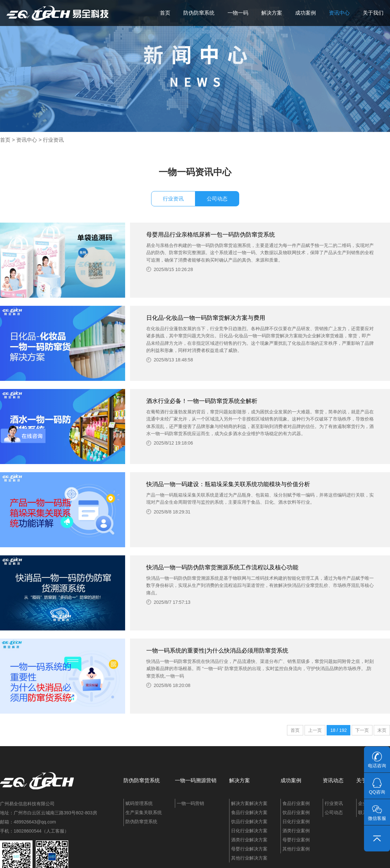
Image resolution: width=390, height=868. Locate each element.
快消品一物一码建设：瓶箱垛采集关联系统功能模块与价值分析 (228, 484)
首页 (165, 13)
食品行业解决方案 (249, 812)
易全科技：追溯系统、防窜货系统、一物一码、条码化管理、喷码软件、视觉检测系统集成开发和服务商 (58, 13)
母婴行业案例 (296, 840)
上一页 (315, 730)
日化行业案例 (296, 822)
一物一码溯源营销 (196, 780)
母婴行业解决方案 (249, 849)
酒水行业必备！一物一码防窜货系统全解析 (202, 401)
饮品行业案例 (296, 812)
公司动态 (217, 199)
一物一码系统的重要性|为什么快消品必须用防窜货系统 (217, 651)
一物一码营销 (190, 803)
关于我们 (373, 13)
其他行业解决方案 (249, 858)
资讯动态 (333, 780)
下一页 (362, 730)
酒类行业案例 (296, 831)
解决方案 (272, 13)
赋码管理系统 (139, 803)
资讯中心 (339, 13)
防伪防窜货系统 (142, 780)
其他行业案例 (296, 849)
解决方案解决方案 (249, 803)
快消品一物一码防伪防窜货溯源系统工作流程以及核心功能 (222, 567)
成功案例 (305, 13)
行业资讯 (53, 140)
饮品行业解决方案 (249, 822)
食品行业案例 (296, 803)
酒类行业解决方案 (249, 840)
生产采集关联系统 (144, 812)
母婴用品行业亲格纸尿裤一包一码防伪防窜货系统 (211, 235)
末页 (382, 730)
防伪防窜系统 (199, 13)
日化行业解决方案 (249, 831)
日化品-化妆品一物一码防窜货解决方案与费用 (206, 318)
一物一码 (238, 13)
